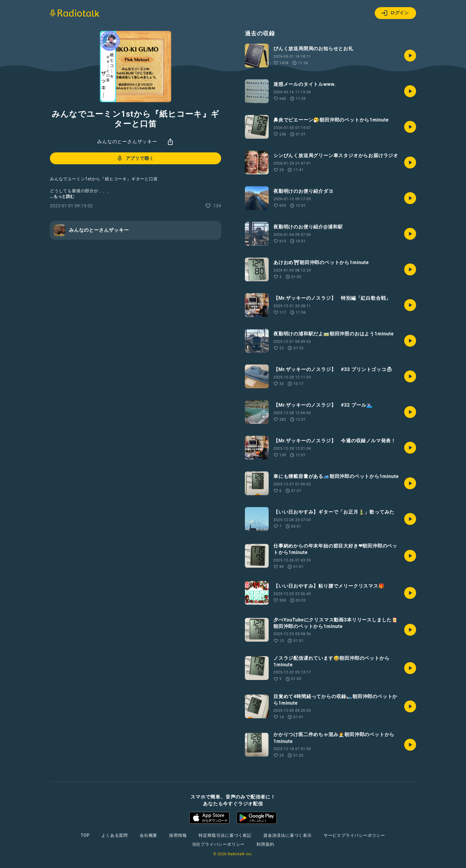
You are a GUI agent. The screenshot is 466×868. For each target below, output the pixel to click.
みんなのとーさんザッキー (127, 142)
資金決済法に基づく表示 (288, 835)
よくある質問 (115, 835)
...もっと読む (62, 196)
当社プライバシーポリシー (218, 844)
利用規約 (265, 844)
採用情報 (178, 835)
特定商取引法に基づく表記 (225, 835)
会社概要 (148, 835)
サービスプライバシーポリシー (354, 835)
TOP (85, 835)
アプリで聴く (135, 158)
